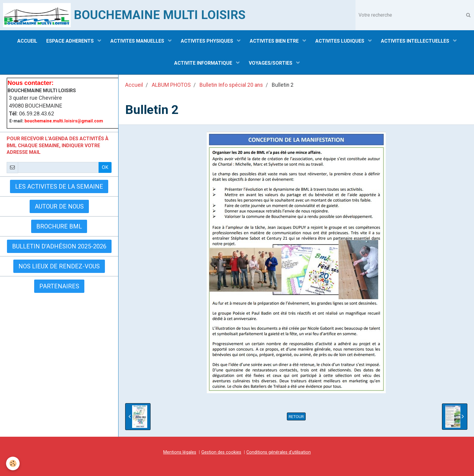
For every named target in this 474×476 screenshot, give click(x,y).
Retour (296, 416)
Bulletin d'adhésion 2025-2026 (59, 246)
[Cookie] (13, 463)
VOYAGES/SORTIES (271, 63)
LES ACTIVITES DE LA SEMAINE (59, 186)
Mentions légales (180, 452)
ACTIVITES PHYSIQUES (208, 41)
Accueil (134, 85)
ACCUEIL (27, 41)
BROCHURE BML (59, 226)
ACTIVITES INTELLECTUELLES (416, 41)
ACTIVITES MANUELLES (138, 41)
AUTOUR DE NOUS (59, 206)
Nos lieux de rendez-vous (59, 266)
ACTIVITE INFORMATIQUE (204, 63)
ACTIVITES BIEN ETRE (275, 41)
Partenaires (59, 286)
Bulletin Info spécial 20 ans (231, 85)
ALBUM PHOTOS (171, 85)
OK (105, 167)
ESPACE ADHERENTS (71, 41)
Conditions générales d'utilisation (279, 452)
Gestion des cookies (221, 452)
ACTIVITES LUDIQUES (340, 41)
